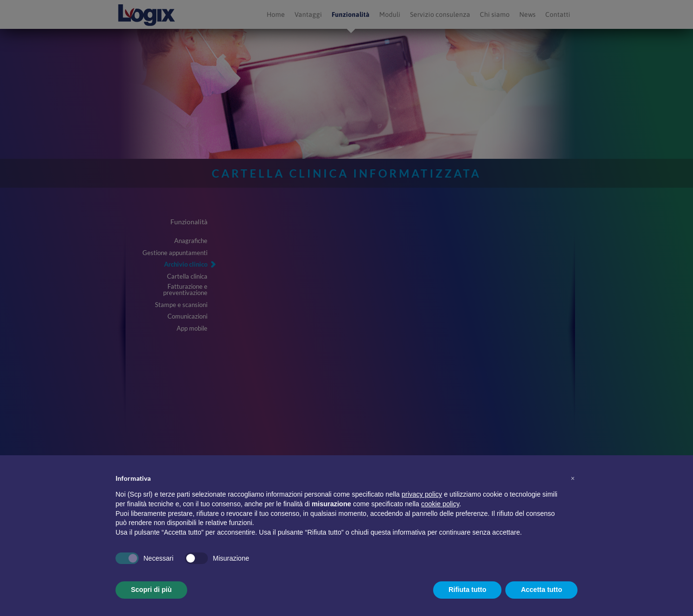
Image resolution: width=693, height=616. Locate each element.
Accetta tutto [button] (541, 590)
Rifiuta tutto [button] (468, 590)
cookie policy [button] (440, 504)
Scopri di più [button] (151, 590)
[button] (573, 478)
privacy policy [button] (422, 494)
